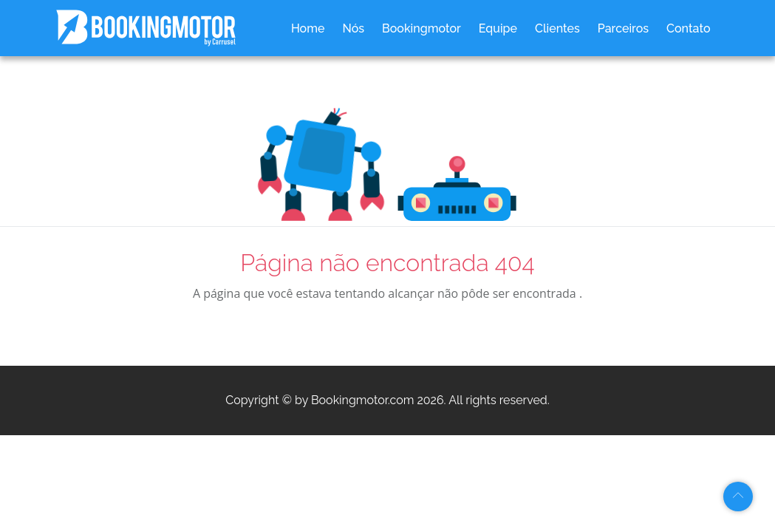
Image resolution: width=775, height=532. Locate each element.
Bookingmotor (421, 28)
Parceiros (623, 28)
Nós (353, 28)
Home (308, 28)
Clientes (557, 28)
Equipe (498, 28)
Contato (688, 28)
